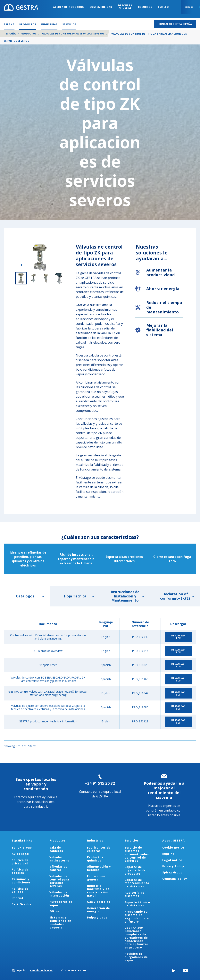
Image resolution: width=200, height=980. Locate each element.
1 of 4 (21, 278)
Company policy (175, 879)
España (11, 34)
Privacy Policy (173, 866)
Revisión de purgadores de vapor (136, 957)
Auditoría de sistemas (134, 894)
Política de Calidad (20, 890)
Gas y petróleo (99, 902)
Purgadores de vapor (61, 903)
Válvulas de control (58, 868)
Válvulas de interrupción (59, 894)
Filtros (54, 911)
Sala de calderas (56, 849)
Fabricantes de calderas (99, 849)
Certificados (22, 904)
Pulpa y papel (98, 917)
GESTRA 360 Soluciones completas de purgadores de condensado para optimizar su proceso (136, 937)
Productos (29, 34)
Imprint (18, 898)
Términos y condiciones (21, 881)
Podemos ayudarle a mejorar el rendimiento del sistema (164, 790)
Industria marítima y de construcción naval (98, 891)
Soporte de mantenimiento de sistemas (137, 883)
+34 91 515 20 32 (100, 783)
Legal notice (172, 860)
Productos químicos (95, 859)
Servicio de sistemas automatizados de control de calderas (137, 854)
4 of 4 (59, 278)
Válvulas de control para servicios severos (73, 34)
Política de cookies (20, 871)
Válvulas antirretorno (59, 859)
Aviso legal (21, 854)
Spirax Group (22, 847)
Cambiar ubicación (42, 970)
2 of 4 (33, 278)
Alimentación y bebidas (99, 868)
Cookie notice (173, 847)
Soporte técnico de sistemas (137, 904)
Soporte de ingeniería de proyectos (135, 870)
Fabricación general (96, 878)
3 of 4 (46, 278)
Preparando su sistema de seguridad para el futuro (137, 916)
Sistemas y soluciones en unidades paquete (60, 922)
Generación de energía (99, 910)
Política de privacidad (20, 862)
